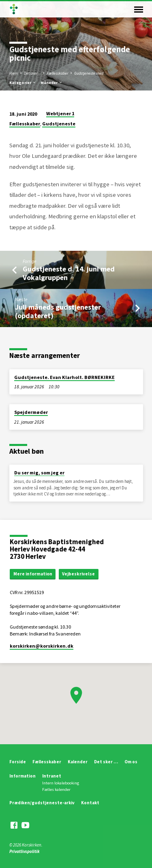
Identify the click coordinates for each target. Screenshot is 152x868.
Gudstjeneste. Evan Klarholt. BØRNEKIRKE (64, 377)
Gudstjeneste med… (91, 73)
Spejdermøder (31, 412)
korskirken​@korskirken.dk (42, 646)
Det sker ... (32, 73)
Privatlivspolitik (25, 851)
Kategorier (23, 83)
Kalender (78, 762)
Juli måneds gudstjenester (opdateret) (58, 311)
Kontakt (90, 803)
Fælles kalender (56, 789)
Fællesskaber (57, 73)
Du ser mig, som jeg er (39, 473)
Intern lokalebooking (61, 783)
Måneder (52, 83)
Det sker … (106, 762)
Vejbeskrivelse (78, 574)
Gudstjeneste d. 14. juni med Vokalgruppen (69, 273)
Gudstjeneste (59, 124)
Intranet (52, 776)
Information (22, 776)
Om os (131, 762)
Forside (18, 762)
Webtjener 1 (60, 113)
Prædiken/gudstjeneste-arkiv (42, 803)
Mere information (33, 574)
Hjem (14, 73)
